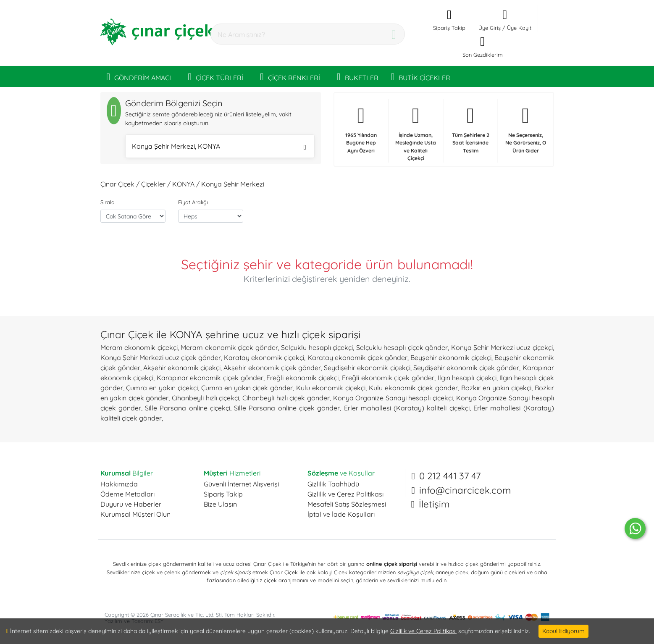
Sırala (108, 202)
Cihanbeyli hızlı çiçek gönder (286, 398)
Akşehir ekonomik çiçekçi (182, 368)
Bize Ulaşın (220, 504)
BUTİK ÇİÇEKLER (421, 76)
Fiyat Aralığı (193, 202)
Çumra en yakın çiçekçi (162, 388)
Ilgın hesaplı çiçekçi (467, 378)
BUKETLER (358, 76)
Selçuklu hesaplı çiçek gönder (402, 347)
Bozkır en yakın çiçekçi (496, 388)
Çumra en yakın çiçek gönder (247, 388)
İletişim (434, 504)
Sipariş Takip (223, 494)
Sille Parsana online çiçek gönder (287, 408)
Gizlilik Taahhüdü (333, 484)
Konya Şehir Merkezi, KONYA (219, 147)
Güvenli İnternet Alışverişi (241, 484)
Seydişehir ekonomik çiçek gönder (466, 368)
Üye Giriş (490, 28)
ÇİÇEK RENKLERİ (290, 76)
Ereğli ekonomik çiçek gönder (388, 378)
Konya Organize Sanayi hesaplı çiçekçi (393, 398)
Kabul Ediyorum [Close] (563, 631)
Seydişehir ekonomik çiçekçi (367, 368)
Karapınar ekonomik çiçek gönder (210, 378)
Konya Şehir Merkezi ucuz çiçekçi (502, 347)
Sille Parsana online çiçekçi (188, 408)
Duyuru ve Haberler (131, 504)
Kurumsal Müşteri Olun (135, 514)
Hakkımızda (119, 484)
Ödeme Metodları (127, 494)
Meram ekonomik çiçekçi (139, 347)
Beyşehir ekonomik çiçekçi (451, 357)
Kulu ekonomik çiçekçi (331, 388)
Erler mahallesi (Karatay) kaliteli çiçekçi (407, 408)
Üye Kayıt (519, 28)
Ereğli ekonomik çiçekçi (302, 378)
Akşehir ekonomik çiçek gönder (272, 368)
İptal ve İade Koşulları (341, 514)
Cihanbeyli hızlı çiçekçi (205, 398)
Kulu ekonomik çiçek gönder (414, 388)
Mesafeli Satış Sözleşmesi (347, 504)
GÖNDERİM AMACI (139, 76)
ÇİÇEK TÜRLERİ (215, 76)
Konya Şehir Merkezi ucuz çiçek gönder (161, 357)
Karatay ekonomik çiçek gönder (357, 357)
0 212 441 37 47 (450, 476)
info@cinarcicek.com (465, 490)
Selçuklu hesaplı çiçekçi (317, 347)
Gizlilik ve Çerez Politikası (345, 494)
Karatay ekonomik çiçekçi (264, 357)
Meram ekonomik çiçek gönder (229, 347)
